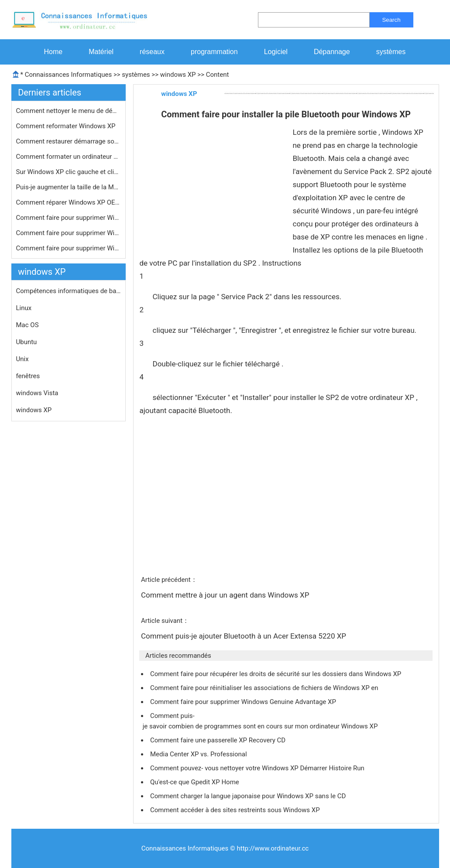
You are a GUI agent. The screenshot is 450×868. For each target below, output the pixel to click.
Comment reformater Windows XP (67, 126)
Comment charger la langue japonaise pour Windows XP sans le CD (249, 796)
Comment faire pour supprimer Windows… (69, 218)
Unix (22, 359)
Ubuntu (27, 342)
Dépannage (332, 52)
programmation (214, 52)
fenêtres (28, 376)
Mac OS (27, 325)
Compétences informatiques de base (69, 291)
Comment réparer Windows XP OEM (69, 202)
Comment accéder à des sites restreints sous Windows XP (236, 810)
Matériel (101, 52)
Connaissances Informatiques (68, 75)
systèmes (391, 52)
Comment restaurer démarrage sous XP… (69, 141)
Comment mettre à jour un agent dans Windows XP (226, 595)
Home (53, 52)
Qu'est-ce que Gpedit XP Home (196, 782)
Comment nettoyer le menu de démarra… (69, 111)
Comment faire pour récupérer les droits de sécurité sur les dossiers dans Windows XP (277, 674)
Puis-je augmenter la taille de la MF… (69, 187)
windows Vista (37, 393)
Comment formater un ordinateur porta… (69, 157)
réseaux (152, 52)
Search (391, 20)
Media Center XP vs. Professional (199, 754)
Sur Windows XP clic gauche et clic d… (69, 172)
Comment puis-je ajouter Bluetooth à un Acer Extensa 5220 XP (244, 636)
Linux (24, 308)
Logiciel (276, 52)
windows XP (178, 75)
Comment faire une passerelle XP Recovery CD (219, 740)
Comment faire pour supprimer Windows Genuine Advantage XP (244, 702)
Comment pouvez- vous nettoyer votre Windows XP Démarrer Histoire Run (258, 768)
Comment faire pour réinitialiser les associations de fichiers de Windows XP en (265, 688)
